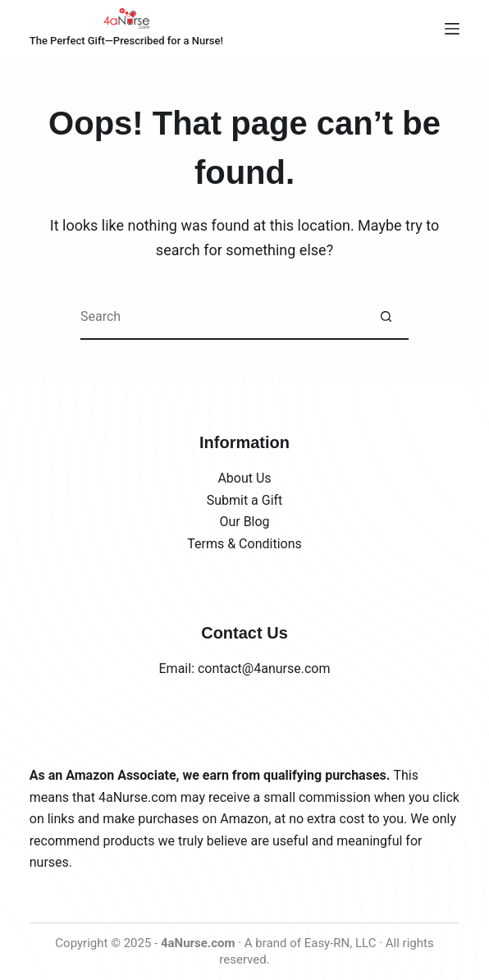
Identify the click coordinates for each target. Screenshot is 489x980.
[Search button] (386, 317)
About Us (244, 478)
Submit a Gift (245, 500)
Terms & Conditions (244, 544)
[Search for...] (222, 317)
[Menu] (452, 29)
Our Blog (244, 522)
